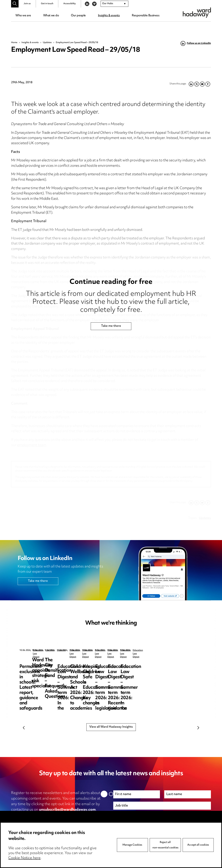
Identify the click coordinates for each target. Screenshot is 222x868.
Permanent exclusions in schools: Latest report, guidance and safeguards (45, 665)
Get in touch (47, 4)
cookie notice (79, 815)
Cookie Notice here (24, 858)
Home (14, 43)
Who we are (23, 16)
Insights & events (109, 16)
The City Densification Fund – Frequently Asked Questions (174, 665)
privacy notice (48, 815)
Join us (27, 4)
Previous (24, 728)
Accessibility (70, 4)
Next (198, 728)
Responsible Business (146, 16)
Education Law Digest (44, 650)
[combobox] (114, 4)
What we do (51, 16)
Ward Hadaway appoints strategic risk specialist (110, 663)
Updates (47, 43)
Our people (78, 16)
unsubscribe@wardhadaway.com (67, 810)
